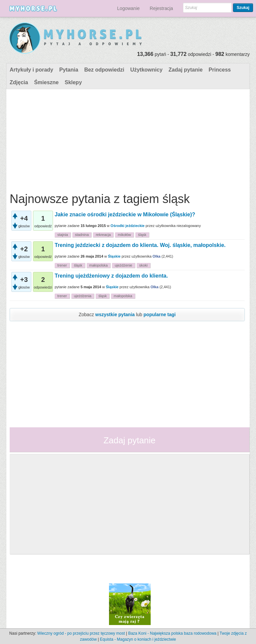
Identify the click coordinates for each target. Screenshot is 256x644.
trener (62, 265)
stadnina (82, 235)
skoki (143, 265)
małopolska (99, 265)
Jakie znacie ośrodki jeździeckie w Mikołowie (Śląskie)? (125, 215)
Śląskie (114, 256)
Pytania (69, 70)
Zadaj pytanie (186, 70)
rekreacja (103, 235)
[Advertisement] (127, 139)
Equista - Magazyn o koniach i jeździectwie (138, 639)
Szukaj (243, 8)
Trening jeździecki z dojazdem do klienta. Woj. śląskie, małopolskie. (140, 245)
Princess (220, 70)
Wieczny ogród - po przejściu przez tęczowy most (81, 633)
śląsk (142, 235)
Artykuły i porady (31, 70)
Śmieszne (46, 82)
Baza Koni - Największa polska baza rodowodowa (172, 633)
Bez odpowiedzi (104, 70)
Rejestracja (161, 8)
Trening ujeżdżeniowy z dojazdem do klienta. (111, 276)
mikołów (124, 235)
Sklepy (73, 82)
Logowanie (128, 8)
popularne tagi (160, 315)
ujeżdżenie (123, 265)
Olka (157, 256)
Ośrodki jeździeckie (128, 226)
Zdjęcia (19, 82)
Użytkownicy (146, 70)
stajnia (63, 235)
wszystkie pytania (115, 315)
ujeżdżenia (83, 296)
